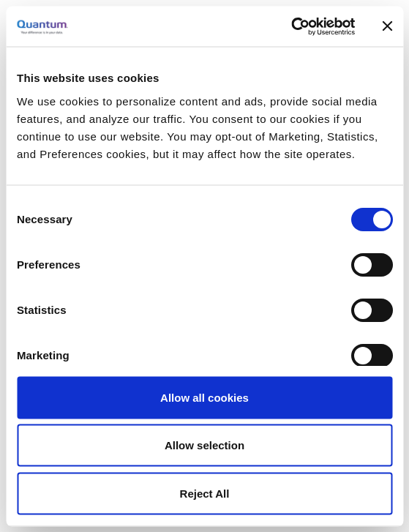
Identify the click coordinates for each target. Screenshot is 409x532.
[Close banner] (387, 26)
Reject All (205, 493)
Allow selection (204, 445)
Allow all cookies (204, 397)
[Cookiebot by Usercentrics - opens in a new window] (291, 26)
